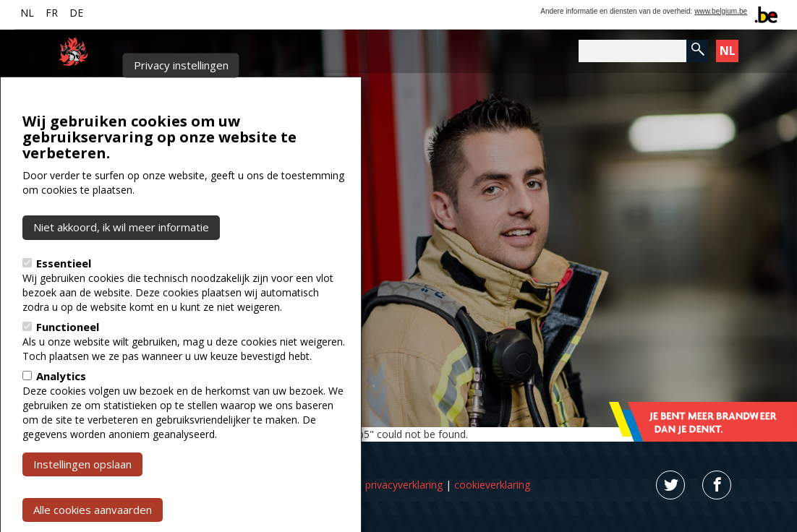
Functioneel (68, 357)
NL (27, 13)
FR (52, 13)
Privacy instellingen (181, 96)
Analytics (61, 406)
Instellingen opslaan (82, 494)
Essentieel (64, 293)
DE (76, 13)
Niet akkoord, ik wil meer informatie (121, 258)
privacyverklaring (404, 485)
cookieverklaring (492, 485)
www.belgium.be (721, 11)
